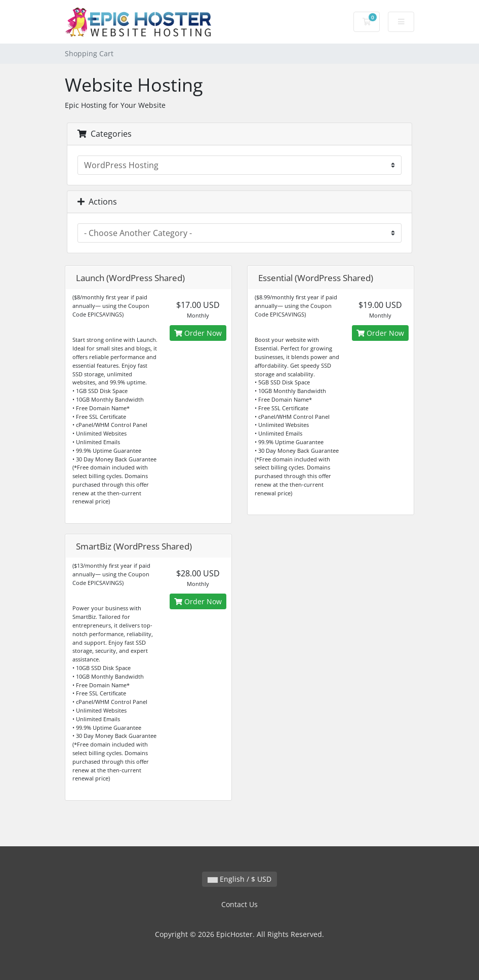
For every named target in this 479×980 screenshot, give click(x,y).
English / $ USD (239, 879)
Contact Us (239, 904)
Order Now (198, 333)
